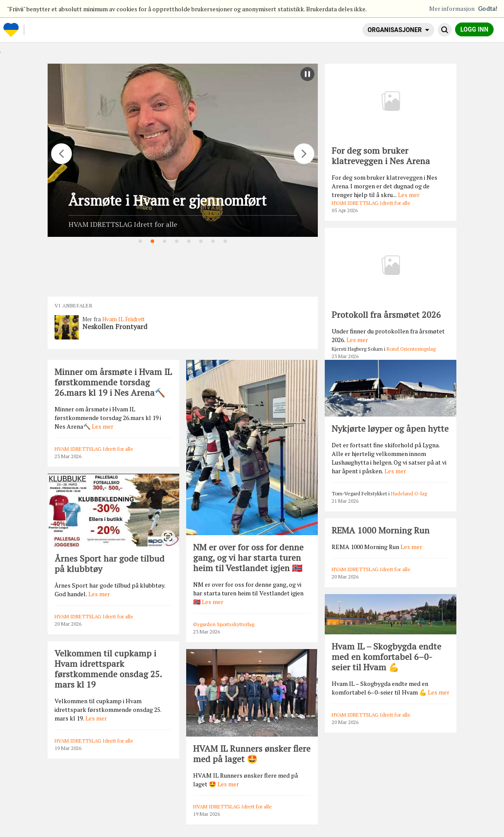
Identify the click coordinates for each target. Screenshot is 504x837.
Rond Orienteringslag (411, 349)
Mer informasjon (452, 8)
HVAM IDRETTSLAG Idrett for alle (123, 224)
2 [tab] (153, 242)
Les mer (409, 195)
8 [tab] (226, 242)
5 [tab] (189, 242)
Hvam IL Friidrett (123, 319)
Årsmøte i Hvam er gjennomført (167, 200)
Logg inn (474, 29)
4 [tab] (177, 242)
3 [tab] (165, 242)
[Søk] (445, 30)
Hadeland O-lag (409, 493)
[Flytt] (61, 154)
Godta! (488, 8)
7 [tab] (213, 242)
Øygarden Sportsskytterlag (224, 624)
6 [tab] (201, 242)
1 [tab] (141, 242)
